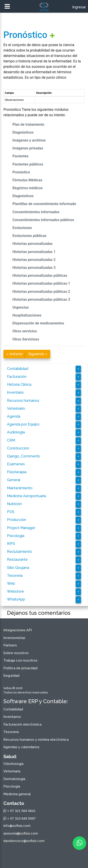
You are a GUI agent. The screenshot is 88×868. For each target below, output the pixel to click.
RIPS (11, 544)
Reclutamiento (20, 552)
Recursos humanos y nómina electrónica (36, 740)
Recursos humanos (23, 401)
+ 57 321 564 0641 (20, 811)
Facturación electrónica (22, 724)
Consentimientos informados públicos (43, 220)
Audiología (16, 432)
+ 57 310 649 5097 (20, 818)
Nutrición (14, 504)
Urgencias (21, 307)
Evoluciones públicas (29, 236)
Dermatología (14, 779)
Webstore (15, 591)
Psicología (16, 536)
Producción (17, 520)
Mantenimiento (20, 488)
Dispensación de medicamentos (38, 323)
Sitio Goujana (18, 568)
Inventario (15, 392)
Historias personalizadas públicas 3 (41, 299)
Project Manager (21, 528)
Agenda (14, 416)
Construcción (18, 448)
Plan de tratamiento (28, 124)
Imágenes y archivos (29, 140)
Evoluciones (22, 228)
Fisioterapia (17, 472)
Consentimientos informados (36, 212)
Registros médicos (28, 188)
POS (11, 512)
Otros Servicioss (26, 339)
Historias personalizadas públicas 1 (41, 283)
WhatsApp (16, 599)
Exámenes (16, 464)
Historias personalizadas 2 (34, 260)
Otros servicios (25, 331)
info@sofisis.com (17, 826)
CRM (11, 440)
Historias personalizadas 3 (34, 268)
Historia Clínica (19, 384)
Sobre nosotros (16, 653)
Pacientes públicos (28, 164)
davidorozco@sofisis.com (24, 841)
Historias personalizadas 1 (34, 252)
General (14, 480)
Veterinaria (12, 771)
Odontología (13, 764)
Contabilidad (18, 369)
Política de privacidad (20, 668)
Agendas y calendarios (21, 747)
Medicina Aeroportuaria (27, 496)
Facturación (17, 377)
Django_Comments (23, 456)
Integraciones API (18, 630)
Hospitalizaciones (27, 315)
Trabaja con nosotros (20, 660)
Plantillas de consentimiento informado (44, 204)
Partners (10, 645)
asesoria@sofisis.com (21, 833)
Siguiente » (38, 354)
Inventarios (12, 717)
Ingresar (79, 7)
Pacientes (20, 156)
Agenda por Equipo (23, 424)
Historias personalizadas (32, 244)
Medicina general (17, 794)
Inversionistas (14, 638)
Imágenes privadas (28, 148)
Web (11, 583)
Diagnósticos (23, 132)
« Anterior (15, 354)
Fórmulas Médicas (27, 180)
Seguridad (11, 676)
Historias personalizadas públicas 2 (41, 292)
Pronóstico (25, 35)
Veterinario (16, 408)
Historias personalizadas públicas (40, 276)
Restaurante (17, 559)
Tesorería (15, 576)
